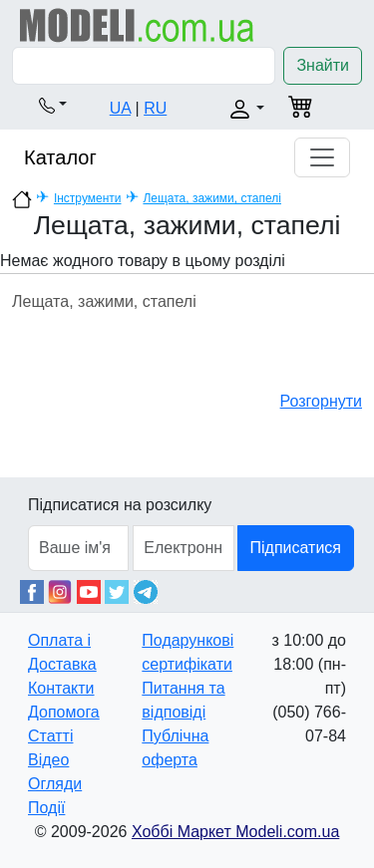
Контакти (61, 688)
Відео (48, 760)
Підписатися (296, 548)
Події (46, 808)
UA (120, 108)
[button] (53, 105)
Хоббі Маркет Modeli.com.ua (235, 832)
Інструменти (88, 198)
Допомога (64, 712)
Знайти (323, 65)
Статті (50, 736)
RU (155, 108)
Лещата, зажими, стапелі (212, 198)
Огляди (55, 784)
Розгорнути (321, 401)
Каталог (60, 157)
